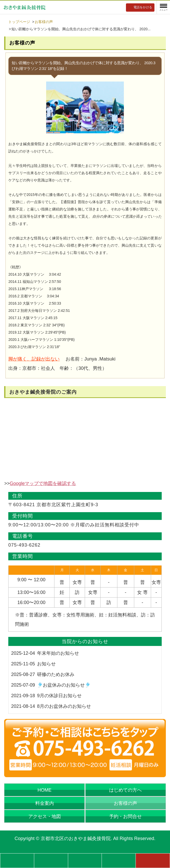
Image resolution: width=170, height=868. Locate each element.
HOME (45, 790)
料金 (51, 860)
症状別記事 (17, 860)
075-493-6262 (24, 545)
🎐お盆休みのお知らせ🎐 (64, 685)
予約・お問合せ (125, 816)
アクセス (119, 860)
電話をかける (143, 7)
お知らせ (46, 664)
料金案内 (45, 803)
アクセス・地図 (45, 816)
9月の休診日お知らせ (59, 696)
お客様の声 (44, 22)
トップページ (19, 22)
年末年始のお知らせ (58, 653)
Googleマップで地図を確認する (43, 483)
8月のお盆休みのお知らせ (64, 706)
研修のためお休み (56, 674)
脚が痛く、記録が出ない (34, 359)
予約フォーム (153, 860)
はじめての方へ (125, 790)
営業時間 (85, 860)
